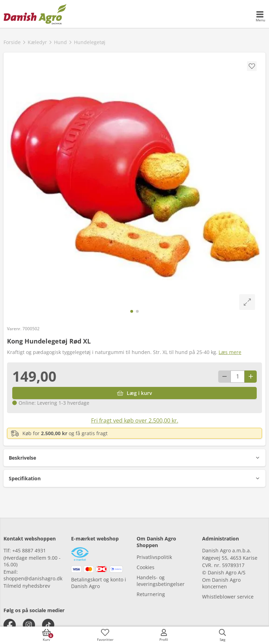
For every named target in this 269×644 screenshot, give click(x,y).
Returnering (151, 594)
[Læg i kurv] (134, 393)
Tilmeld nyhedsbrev (27, 586)
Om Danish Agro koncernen (221, 583)
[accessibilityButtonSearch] (222, 635)
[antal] (237, 377)
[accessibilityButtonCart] (47, 635)
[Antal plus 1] (251, 377)
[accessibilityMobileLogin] (164, 635)
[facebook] (10, 625)
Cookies (146, 567)
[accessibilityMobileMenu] (260, 17)
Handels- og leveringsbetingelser (161, 581)
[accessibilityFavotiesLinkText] (105, 635)
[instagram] (29, 625)
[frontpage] (35, 14)
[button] (134, 458)
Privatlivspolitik (154, 557)
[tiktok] (48, 625)
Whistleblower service (228, 597)
